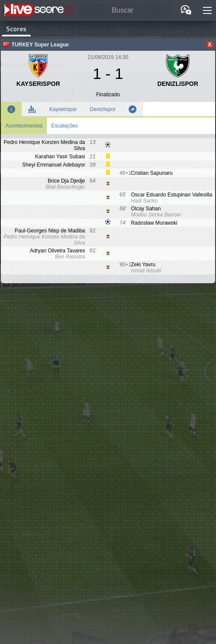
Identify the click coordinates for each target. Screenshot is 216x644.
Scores (16, 29)
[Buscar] (126, 11)
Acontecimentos (24, 126)
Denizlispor (103, 109)
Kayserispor (63, 109)
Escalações (65, 126)
